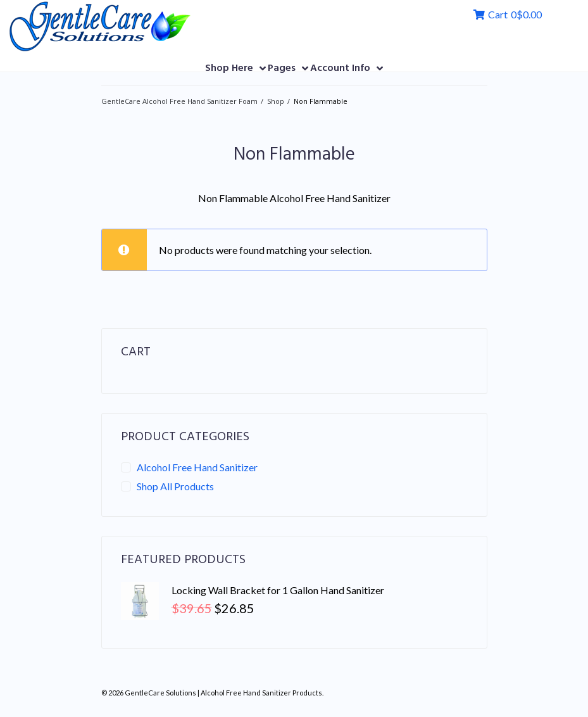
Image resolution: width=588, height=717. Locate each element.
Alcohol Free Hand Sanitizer (197, 466)
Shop (276, 100)
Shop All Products (175, 485)
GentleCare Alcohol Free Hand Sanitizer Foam (179, 100)
